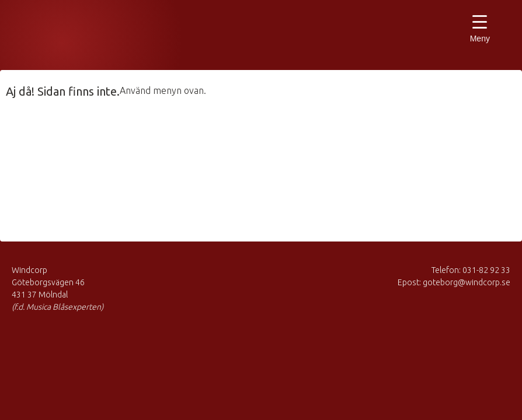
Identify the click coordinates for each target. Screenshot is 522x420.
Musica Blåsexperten (73, 38)
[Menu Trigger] (480, 31)
